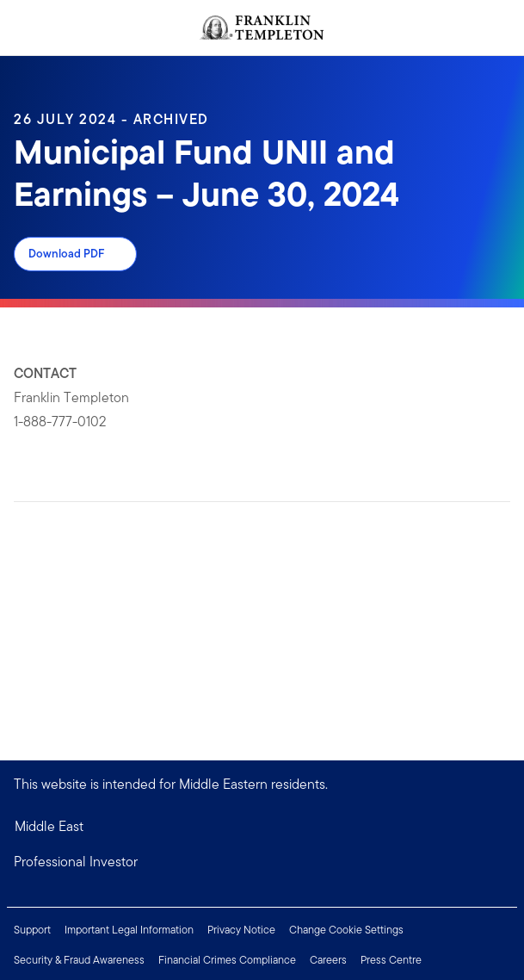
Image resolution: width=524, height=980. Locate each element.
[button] (262, 862)
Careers (328, 960)
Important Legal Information (129, 930)
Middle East (49, 826)
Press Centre (391, 960)
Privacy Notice (241, 930)
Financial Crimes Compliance (227, 960)
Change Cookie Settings (346, 930)
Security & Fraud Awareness (79, 960)
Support (32, 930)
